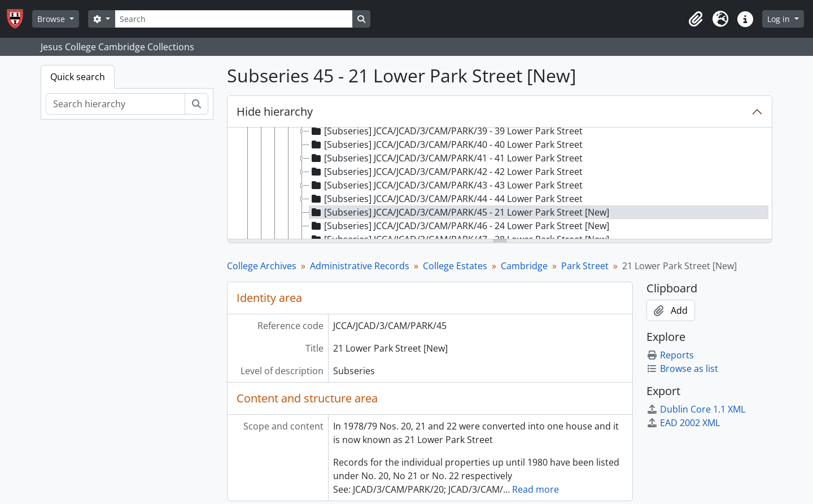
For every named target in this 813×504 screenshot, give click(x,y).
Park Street (585, 266)
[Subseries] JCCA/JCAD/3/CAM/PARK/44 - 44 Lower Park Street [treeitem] (446, 199)
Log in (780, 19)
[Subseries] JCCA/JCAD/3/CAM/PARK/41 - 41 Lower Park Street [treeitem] (446, 158)
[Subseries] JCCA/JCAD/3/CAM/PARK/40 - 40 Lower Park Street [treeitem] (446, 144)
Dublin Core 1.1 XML (696, 409)
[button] (696, 19)
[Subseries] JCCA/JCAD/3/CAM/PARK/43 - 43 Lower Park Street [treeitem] (446, 185)
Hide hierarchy (275, 111)
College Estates (455, 266)
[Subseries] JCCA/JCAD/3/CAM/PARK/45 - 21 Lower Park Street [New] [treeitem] (459, 212)
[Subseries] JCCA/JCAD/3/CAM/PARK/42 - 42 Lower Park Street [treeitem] (446, 172)
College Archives (262, 266)
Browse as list (682, 369)
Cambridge (524, 266)
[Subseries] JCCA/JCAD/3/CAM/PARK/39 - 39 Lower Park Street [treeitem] (446, 131)
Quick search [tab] (78, 77)
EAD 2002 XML (683, 423)
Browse (52, 19)
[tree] (500, 184)
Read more (536, 489)
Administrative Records (360, 266)
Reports (670, 355)
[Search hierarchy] (115, 104)
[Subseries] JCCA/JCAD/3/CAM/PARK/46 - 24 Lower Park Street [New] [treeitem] (459, 226)
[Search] (234, 19)
